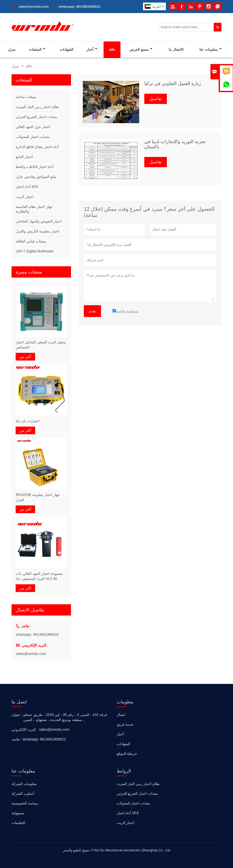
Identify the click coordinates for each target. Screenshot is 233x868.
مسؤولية (18, 813)
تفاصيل (156, 99)
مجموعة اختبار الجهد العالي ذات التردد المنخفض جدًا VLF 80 (39, 576)
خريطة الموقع (127, 754)
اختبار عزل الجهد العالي (33, 127)
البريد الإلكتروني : (25, 729)
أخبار (92, 49)
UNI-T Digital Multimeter (35, 251)
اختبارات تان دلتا (28, 421)
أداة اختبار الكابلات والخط (34, 167)
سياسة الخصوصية (25, 803)
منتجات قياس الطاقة (31, 241)
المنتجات (37, 49)
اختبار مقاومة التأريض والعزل (37, 231)
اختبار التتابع (24, 157)
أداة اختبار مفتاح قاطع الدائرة (37, 147)
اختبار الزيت (25, 197)
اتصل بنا (19, 702)
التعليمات (18, 823)
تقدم (92, 311)
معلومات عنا (211, 49)
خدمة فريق (125, 724)
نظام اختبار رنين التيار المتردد (37, 107)
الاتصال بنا (176, 49)
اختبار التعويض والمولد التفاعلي (39, 221)
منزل (12, 49)
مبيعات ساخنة (26, 97)
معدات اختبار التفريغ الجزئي (36, 117)
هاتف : (16, 739)
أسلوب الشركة (23, 793)
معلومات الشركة (24, 784)
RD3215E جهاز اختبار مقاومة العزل (38, 497)
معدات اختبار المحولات (33, 137)
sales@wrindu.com (34, 7)
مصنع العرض (141, 49)
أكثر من (25, 357)
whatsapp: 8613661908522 (79, 7)
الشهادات (67, 49)
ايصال (121, 715)
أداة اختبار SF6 (27, 187)
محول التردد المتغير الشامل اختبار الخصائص (41, 345)
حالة (112, 49)
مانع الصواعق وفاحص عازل (36, 177)
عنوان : (17, 715)
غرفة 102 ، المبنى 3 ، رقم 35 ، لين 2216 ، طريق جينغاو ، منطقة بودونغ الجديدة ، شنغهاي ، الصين (65, 717)
